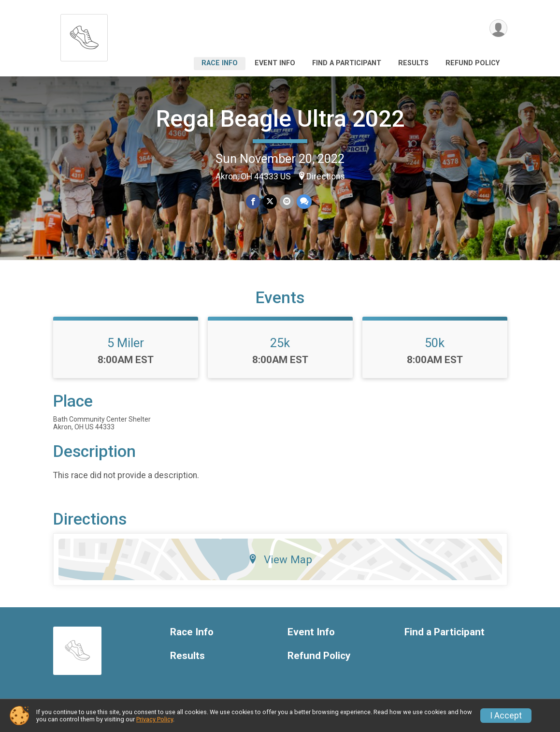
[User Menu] (498, 28)
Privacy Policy (155, 719)
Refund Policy (473, 63)
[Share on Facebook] (253, 201)
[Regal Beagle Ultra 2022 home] (84, 35)
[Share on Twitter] (270, 201)
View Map (280, 559)
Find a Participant (347, 63)
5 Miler (126, 343)
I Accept (506, 716)
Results (413, 63)
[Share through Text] (304, 201)
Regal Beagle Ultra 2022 (280, 119)
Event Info (275, 63)
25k (280, 343)
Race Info (220, 63)
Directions (326, 176)
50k (435, 343)
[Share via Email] (287, 201)
